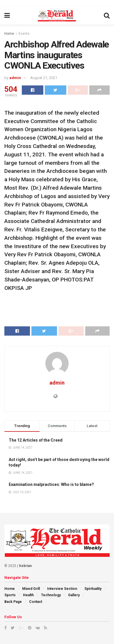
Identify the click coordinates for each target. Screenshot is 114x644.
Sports (10, 595)
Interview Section (62, 589)
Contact (36, 602)
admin (15, 78)
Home (9, 34)
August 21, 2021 (44, 78)
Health (28, 595)
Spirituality (93, 589)
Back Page (13, 602)
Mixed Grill (31, 589)
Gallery (74, 595)
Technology (51, 595)
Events (24, 34)
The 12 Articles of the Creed (36, 440)
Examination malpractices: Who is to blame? (51, 484)
